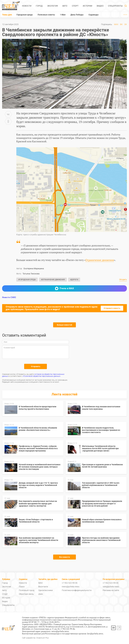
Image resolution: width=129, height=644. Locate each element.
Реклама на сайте (111, 590)
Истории (88, 6)
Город (39, 6)
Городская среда (25, 15)
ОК (126, 24)
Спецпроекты (115, 6)
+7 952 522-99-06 (70, 583)
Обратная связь (26, 594)
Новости (27, 6)
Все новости (64, 557)
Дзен (41, 594)
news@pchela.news (71, 587)
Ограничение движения (100, 260)
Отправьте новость (112, 308)
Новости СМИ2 (9, 297)
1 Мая (63, 15)
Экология (52, 6)
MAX (116, 24)
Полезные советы (46, 15)
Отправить (36, 366)
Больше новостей (64, 325)
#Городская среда (27, 280)
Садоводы (94, 15)
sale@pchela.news (111, 587)
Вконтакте (43, 587)
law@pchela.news (95, 634)
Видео (100, 6)
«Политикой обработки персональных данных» (42, 376)
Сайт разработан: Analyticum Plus (35, 638)
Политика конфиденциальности (77, 590)
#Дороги (74, 280)
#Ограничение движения (53, 280)
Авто (65, 6)
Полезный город (27, 590)
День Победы (77, 15)
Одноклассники (46, 590)
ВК (121, 24)
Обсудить (123, 280)
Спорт (75, 6)
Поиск (22, 587)
